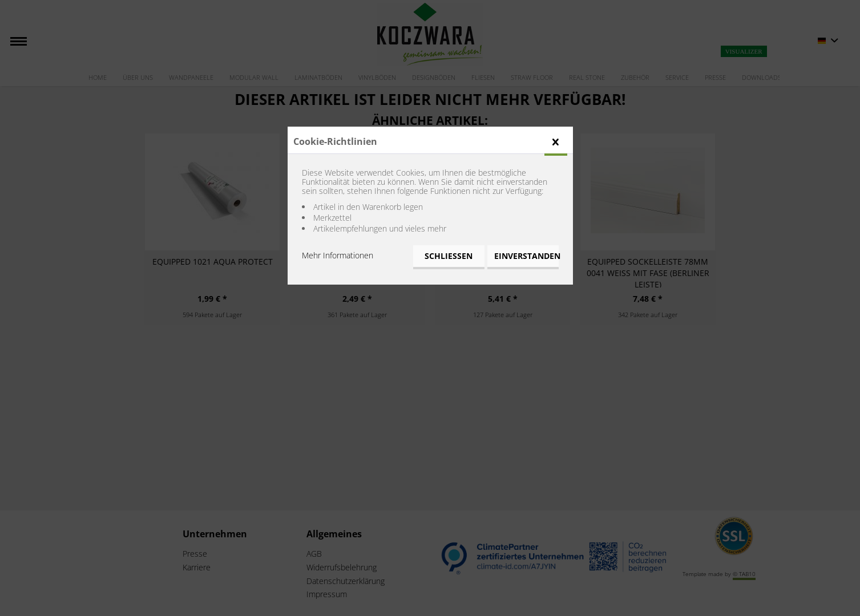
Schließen (449, 256)
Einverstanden (526, 256)
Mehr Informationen (338, 255)
